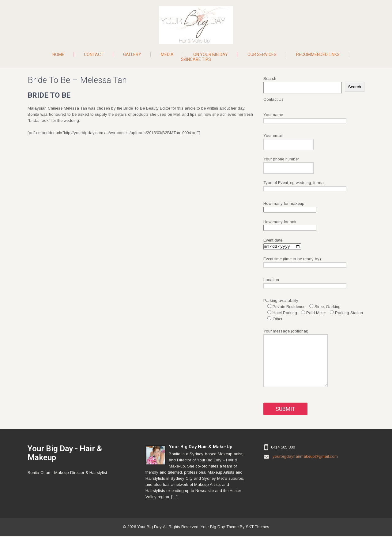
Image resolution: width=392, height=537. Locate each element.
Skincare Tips (196, 59)
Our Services (262, 54)
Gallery (132, 54)
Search (270, 79)
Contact (94, 54)
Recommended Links (318, 54)
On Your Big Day (211, 54)
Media (167, 54)
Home (58, 54)
